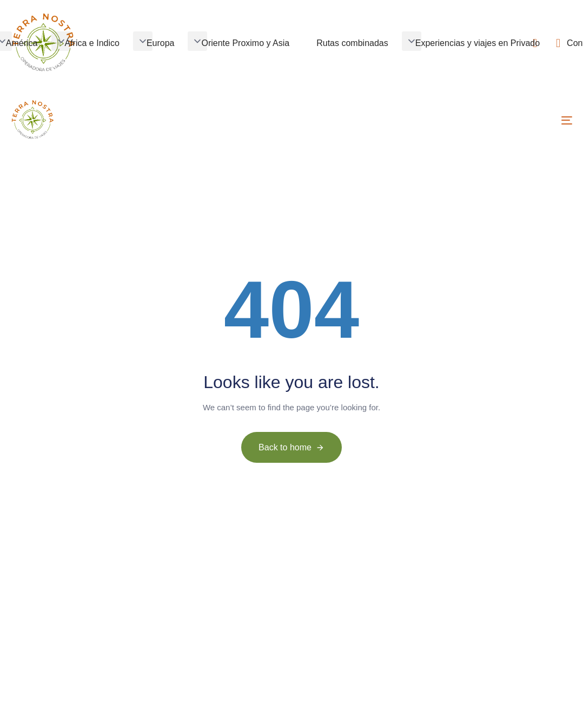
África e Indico (92, 43)
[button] (61, 41)
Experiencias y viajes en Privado (478, 43)
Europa (161, 43)
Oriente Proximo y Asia (245, 43)
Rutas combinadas (352, 43)
